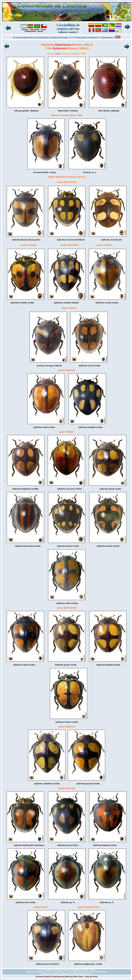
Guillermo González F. (68, 32)
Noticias (25, 30)
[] (40, 977)
